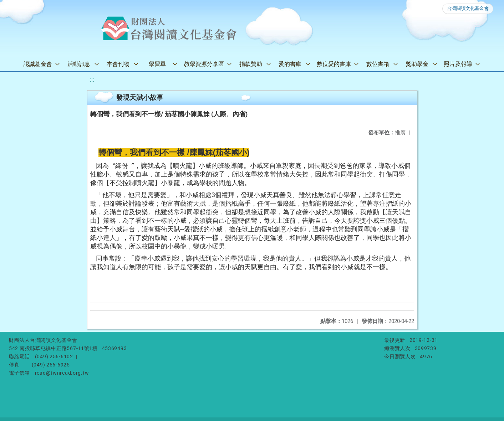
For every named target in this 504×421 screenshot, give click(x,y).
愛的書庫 (290, 64)
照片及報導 (458, 64)
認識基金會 (38, 64)
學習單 (157, 64)
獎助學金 (417, 64)
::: (92, 80)
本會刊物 (118, 64)
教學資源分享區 (204, 64)
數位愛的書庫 (334, 64)
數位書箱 (378, 64)
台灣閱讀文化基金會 (468, 8)
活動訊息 (79, 64)
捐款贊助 (251, 64)
